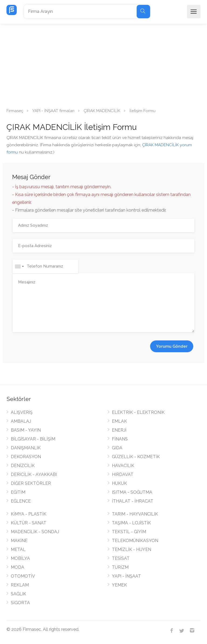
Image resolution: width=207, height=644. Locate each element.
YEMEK (119, 585)
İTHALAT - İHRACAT (133, 501)
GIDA (117, 448)
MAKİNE (19, 541)
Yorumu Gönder (172, 346)
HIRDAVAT (123, 474)
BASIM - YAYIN (26, 430)
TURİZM (120, 567)
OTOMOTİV (23, 576)
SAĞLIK (18, 594)
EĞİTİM (18, 492)
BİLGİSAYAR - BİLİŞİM (33, 439)
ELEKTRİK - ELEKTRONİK (138, 412)
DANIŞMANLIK (26, 448)
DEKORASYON (26, 457)
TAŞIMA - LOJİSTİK (131, 523)
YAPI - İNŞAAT (126, 576)
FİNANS (120, 439)
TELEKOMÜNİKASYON (135, 541)
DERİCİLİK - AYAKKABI (34, 474)
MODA (18, 567)
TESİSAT (121, 558)
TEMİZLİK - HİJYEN (132, 549)
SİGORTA (20, 603)
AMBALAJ (21, 421)
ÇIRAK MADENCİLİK (102, 111)
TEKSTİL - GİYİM (129, 532)
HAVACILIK (123, 466)
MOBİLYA (20, 558)
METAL (18, 549)
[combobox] (19, 266)
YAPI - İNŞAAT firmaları (53, 111)
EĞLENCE (21, 501)
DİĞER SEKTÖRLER (31, 483)
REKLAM (20, 585)
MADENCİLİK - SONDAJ (35, 532)
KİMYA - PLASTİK (29, 514)
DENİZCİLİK (23, 466)
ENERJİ (119, 430)
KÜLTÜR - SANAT (29, 523)
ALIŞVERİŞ (22, 412)
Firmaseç (15, 111)
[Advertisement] (103, 64)
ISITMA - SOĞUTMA (132, 492)
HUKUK (119, 483)
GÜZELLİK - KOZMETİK (136, 457)
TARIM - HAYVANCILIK (135, 514)
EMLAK (119, 421)
